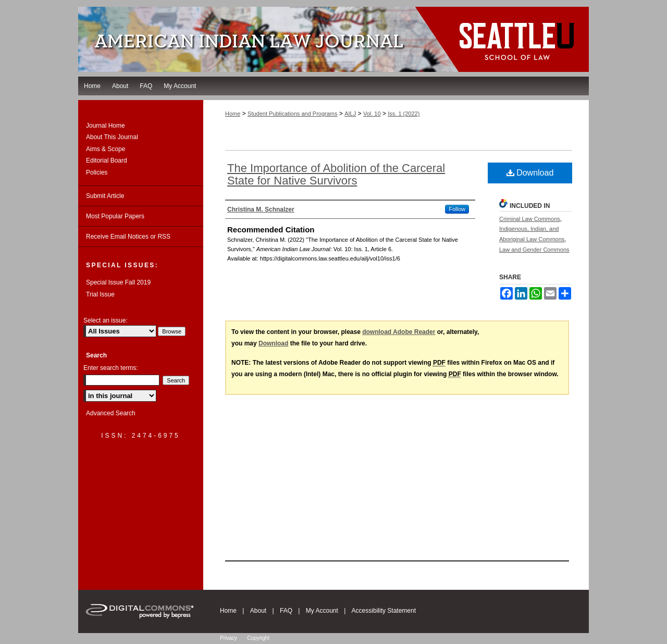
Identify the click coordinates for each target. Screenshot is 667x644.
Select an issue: (106, 320)
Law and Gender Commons (534, 250)
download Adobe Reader (399, 332)
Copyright (258, 638)
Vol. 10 (372, 114)
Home (233, 114)
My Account (322, 611)
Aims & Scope (106, 149)
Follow (457, 209)
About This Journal (112, 137)
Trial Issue (100, 294)
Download (530, 173)
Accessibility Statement (384, 611)
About (258, 611)
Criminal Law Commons (530, 219)
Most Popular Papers (115, 216)
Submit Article (105, 196)
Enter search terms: (111, 368)
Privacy (228, 638)
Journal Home (106, 126)
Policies (97, 172)
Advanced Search (111, 413)
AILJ (350, 114)
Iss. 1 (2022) (404, 114)
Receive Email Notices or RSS (128, 237)
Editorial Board (107, 160)
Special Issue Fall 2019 (118, 282)
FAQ (286, 611)
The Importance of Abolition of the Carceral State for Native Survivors (336, 174)
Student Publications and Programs (292, 114)
